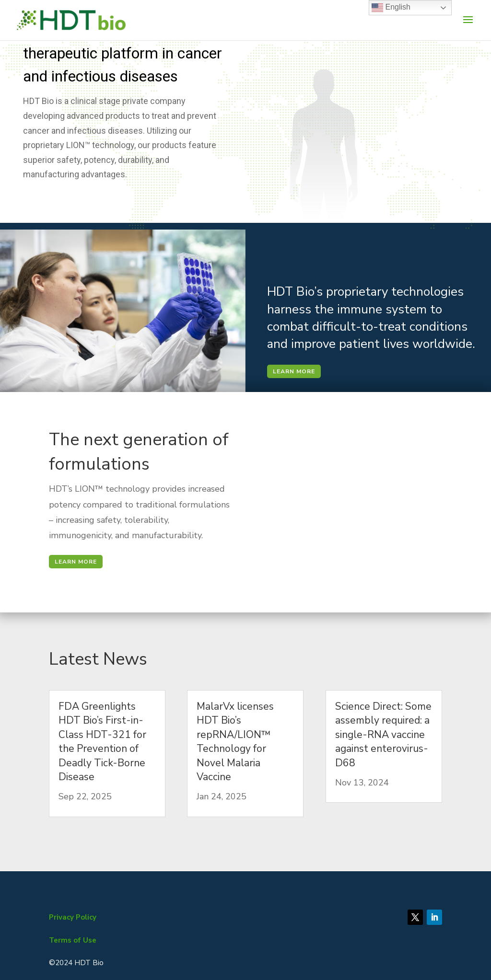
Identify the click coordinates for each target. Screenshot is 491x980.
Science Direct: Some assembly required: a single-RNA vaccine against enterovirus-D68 (383, 735)
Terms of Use (73, 940)
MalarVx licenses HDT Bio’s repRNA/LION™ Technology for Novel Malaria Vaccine (235, 742)
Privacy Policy (73, 917)
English (391, 8)
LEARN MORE (294, 371)
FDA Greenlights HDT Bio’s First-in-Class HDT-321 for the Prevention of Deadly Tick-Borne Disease (102, 742)
